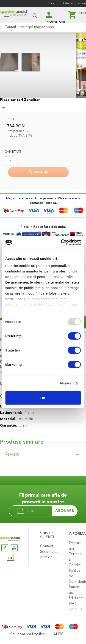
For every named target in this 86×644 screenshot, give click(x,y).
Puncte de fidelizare (76, 593)
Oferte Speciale (75, 3)
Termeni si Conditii (76, 560)
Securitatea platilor (47, 555)
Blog (52, 3)
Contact (47, 546)
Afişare (66, 383)
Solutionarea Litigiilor (27, 634)
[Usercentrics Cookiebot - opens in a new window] (61, 242)
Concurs (76, 609)
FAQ (72, 604)
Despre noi (75, 546)
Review (12, 454)
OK (43, 398)
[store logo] (14, 15)
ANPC (58, 634)
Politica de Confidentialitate (76, 576)
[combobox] (43, 27)
